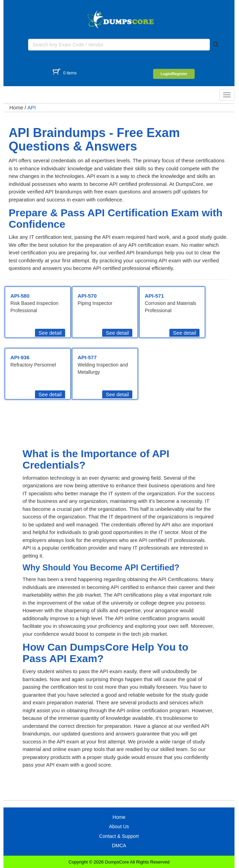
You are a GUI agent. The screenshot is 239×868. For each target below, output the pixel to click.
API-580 (20, 296)
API (32, 107)
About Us (119, 826)
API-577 (87, 357)
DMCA (119, 846)
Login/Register (174, 74)
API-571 (154, 296)
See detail (50, 333)
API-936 (20, 357)
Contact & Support (119, 836)
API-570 (87, 296)
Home (16, 107)
